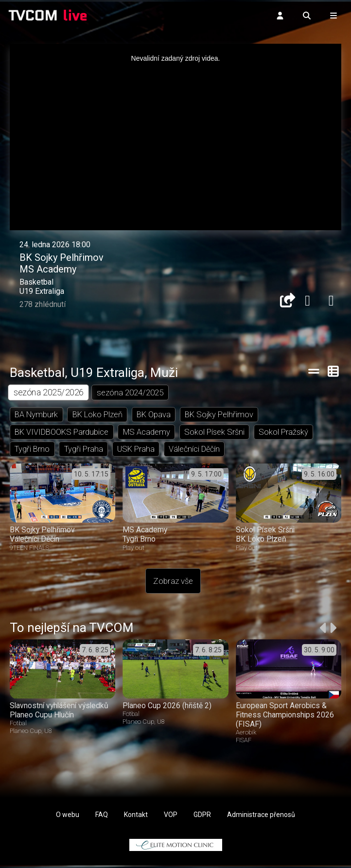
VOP (171, 817)
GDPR (202, 817)
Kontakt (136, 817)
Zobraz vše (173, 584)
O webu (68, 817)
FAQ (102, 817)
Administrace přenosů (261, 817)
